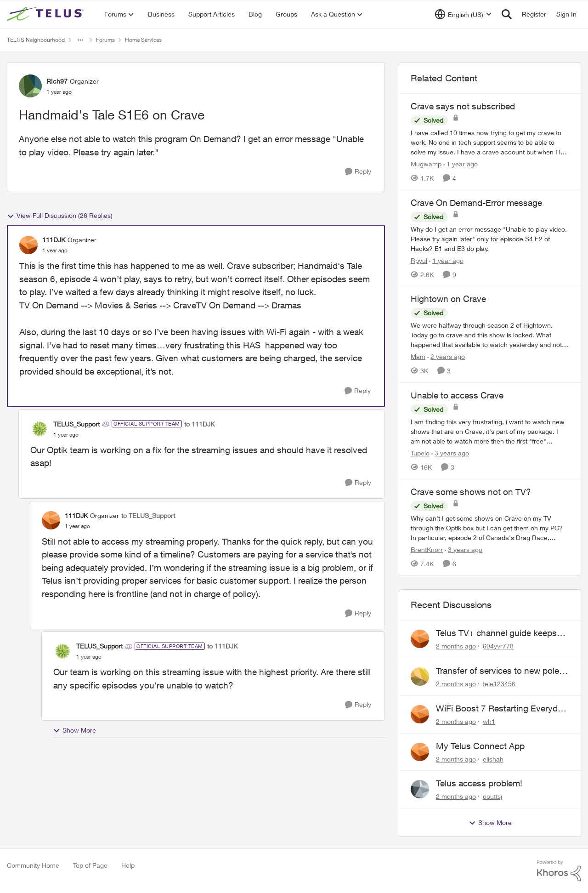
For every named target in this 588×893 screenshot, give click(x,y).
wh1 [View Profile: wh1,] (489, 721)
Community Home (33, 865)
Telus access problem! (479, 783)
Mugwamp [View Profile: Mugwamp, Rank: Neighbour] (426, 164)
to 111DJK (199, 424)
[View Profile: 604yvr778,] (420, 639)
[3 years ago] (450, 453)
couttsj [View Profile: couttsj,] (492, 796)
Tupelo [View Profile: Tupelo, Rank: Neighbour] (420, 453)
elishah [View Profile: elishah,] (493, 759)
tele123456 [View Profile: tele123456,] (499, 684)
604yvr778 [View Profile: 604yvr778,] (498, 646)
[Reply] (358, 172)
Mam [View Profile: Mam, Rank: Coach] (418, 356)
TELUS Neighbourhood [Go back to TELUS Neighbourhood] (36, 40)
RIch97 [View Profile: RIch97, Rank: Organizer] (57, 81)
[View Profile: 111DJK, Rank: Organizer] (28, 245)
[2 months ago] (456, 646)
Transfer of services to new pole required (498, 671)
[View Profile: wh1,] (420, 714)
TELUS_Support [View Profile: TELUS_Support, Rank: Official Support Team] (76, 424)
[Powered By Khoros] (559, 871)
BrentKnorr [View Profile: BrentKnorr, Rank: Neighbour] (427, 549)
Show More (74, 730)
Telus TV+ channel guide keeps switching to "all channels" (496, 633)
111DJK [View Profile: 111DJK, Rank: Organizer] (54, 240)
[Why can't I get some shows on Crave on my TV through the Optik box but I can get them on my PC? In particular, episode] (490, 527)
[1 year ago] (461, 164)
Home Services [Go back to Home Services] (143, 40)
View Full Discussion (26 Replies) (60, 216)
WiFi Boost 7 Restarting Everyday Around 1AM (501, 709)
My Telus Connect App (480, 746)
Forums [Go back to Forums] (105, 40)
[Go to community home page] (46, 14)
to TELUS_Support (148, 515)
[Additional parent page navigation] (80, 40)
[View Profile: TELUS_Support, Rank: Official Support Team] (40, 429)
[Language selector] (463, 14)
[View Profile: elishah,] (420, 752)
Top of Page (90, 865)
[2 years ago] (446, 356)
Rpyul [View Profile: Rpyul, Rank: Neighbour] (419, 260)
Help (128, 865)
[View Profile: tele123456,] (420, 677)
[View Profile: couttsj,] (420, 789)
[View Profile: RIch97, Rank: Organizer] (30, 86)
